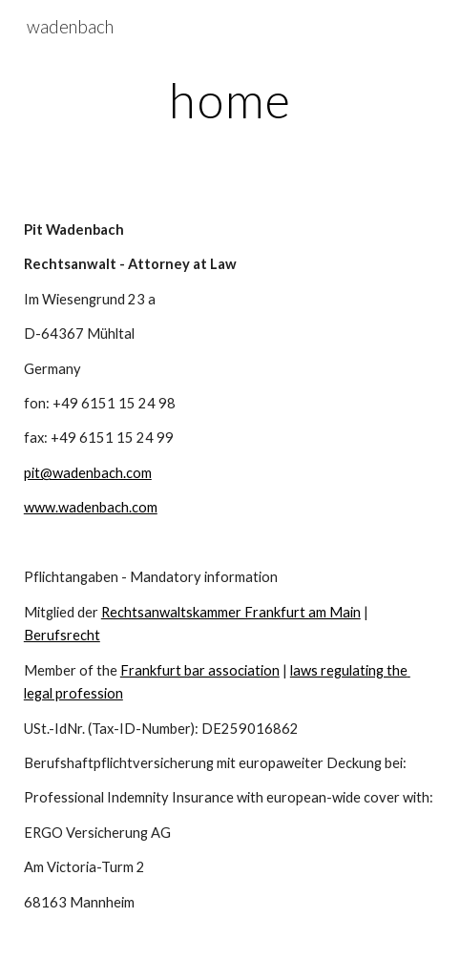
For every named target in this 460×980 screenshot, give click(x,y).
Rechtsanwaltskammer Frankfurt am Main (231, 612)
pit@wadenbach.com (88, 473)
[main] (230, 100)
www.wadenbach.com (91, 507)
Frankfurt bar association (200, 670)
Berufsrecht (62, 635)
